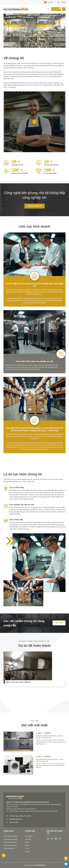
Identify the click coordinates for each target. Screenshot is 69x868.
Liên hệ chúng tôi (34, 206)
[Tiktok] (52, 839)
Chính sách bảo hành (10, 842)
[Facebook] (48, 839)
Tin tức (27, 848)
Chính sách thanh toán (10, 845)
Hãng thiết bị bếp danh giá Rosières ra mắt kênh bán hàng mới (49, 760)
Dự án (27, 842)
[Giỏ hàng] (56, 9)
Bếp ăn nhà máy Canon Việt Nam (18, 682)
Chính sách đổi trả (9, 848)
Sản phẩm (28, 839)
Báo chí (27, 845)
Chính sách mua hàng (10, 836)
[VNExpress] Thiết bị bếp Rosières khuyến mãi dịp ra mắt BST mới (49, 737)
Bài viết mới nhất (34, 725)
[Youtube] (56, 839)
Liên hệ (27, 851)
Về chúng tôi (29, 836)
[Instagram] (60, 839)
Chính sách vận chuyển (11, 839)
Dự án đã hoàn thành (34, 646)
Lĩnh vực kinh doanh (34, 226)
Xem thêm (59, 623)
